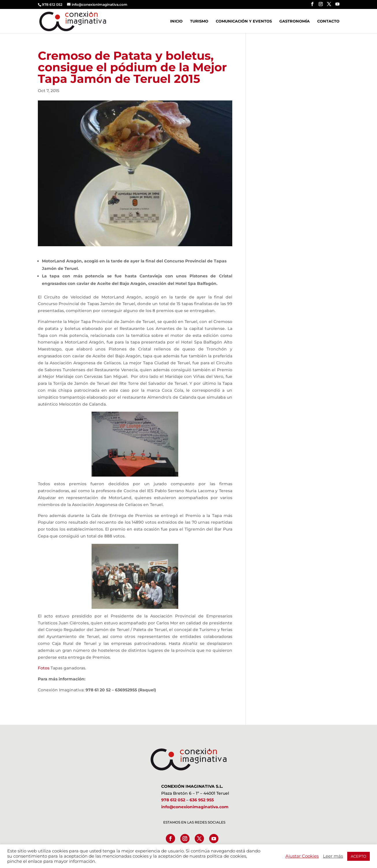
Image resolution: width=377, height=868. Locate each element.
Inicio (176, 21)
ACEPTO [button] (359, 856)
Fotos (44, 668)
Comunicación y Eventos (244, 21)
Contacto (328, 21)
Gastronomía (295, 21)
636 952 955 (202, 800)
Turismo (199, 21)
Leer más (333, 856)
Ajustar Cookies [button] (302, 856)
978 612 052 (173, 800)
